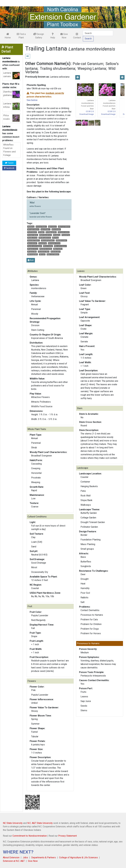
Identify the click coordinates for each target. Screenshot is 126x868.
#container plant (44, 252)
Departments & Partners (44, 858)
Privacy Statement (67, 836)
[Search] (98, 33)
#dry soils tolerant (60, 246)
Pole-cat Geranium (88, 64)
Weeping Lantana (92, 68)
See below (32, 100)
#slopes (41, 232)
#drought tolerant (33, 229)
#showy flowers (41, 227)
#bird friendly (48, 246)
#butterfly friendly (46, 249)
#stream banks (33, 235)
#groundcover (32, 243)
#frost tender (56, 229)
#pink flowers (45, 229)
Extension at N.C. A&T (14, 861)
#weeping (31, 227)
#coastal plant (55, 252)
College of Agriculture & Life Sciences (78, 858)
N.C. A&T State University (40, 823)
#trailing (55, 238)
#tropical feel (32, 252)
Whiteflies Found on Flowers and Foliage (9, 150)
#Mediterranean (61, 240)
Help (53, 36)
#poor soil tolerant (53, 254)
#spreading (66, 235)
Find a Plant (21, 36)
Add (31, 260)
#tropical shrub (33, 249)
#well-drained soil (46, 235)
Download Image (87, 114)
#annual (42, 254)
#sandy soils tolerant (35, 246)
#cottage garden (51, 232)
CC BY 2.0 (90, 111)
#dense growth (33, 254)
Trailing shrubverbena (57, 68)
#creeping (57, 235)
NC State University (13, 823)
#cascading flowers (48, 240)
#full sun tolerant (64, 227)
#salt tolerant (32, 232)
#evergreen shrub (54, 243)
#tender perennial (45, 238)
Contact (77, 36)
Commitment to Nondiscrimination (30, 836)
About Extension (11, 858)
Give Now (64, 36)
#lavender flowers (34, 240)
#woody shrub (32, 238)
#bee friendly (58, 249)
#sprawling (43, 243)
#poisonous (52, 227)
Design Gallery (39, 36)
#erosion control (64, 232)
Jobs (25, 858)
